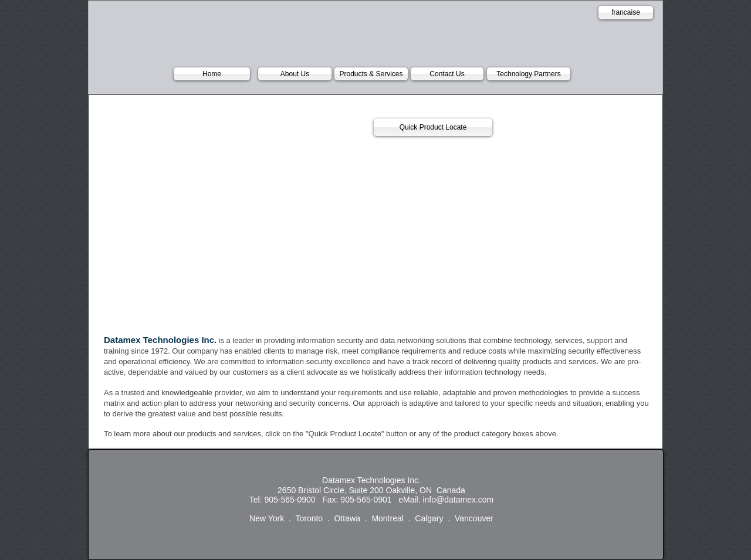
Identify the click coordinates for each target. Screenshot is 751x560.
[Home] (212, 74)
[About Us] (295, 74)
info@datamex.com (458, 500)
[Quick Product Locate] (433, 127)
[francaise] (626, 13)
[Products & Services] (371, 74)
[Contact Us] (447, 74)
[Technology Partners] (529, 74)
